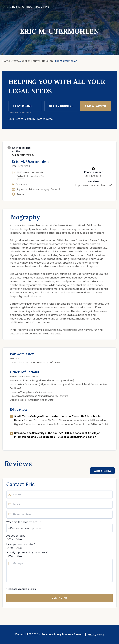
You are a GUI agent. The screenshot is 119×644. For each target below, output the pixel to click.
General (55, 189)
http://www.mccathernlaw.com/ (93, 185)
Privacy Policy (96, 635)
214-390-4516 (93, 176)
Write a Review (102, 471)
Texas (20, 194)
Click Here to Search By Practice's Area (31, 119)
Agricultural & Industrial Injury (33, 189)
